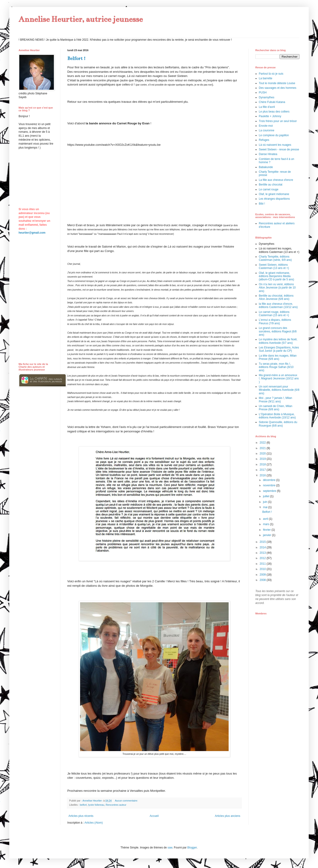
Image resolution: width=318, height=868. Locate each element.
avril (266, 519)
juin (266, 502)
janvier (268, 535)
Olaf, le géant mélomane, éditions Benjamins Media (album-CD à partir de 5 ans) (276, 276)
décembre (270, 480)
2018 (263, 464)
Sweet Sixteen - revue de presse (279, 149)
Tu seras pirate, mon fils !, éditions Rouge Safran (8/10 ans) (276, 367)
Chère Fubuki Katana (272, 102)
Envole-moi (266, 126)
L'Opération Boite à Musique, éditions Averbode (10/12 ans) (277, 416)
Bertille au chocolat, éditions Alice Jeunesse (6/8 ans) (276, 297)
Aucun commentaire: (127, 801)
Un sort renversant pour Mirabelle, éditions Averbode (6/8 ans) (279, 390)
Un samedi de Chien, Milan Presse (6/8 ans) (276, 408)
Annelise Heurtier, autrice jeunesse (81, 19)
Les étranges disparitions (274, 199)
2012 (263, 558)
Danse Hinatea (268, 154)
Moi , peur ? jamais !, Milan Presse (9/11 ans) (275, 400)
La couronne (267, 130)
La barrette (266, 78)
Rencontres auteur (116, 805)
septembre (270, 491)
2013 (263, 553)
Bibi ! (262, 204)
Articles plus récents (81, 816)
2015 (263, 542)
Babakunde (266, 167)
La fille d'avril (267, 107)
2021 (263, 448)
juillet (267, 496)
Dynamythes (267, 97)
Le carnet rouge (269, 189)
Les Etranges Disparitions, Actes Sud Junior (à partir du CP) (279, 349)
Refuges (264, 140)
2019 (263, 459)
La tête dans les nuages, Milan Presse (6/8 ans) (278, 357)
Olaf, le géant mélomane (274, 194)
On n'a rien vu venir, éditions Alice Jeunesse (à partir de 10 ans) (277, 288)
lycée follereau (96, 805)
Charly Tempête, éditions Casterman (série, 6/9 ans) (275, 258)
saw (170, 848)
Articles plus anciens (228, 816)
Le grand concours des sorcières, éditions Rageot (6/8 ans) (278, 331)
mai (266, 507)
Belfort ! (76, 58)
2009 (263, 575)
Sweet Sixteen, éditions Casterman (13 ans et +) (274, 266)
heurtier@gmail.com (32, 233)
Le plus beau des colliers (274, 112)
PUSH (263, 93)
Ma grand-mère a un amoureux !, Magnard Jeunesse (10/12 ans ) (279, 379)
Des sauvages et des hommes (277, 88)
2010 (263, 569)
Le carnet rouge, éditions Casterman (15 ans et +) (274, 314)
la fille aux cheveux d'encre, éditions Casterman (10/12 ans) (278, 305)
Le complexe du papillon (274, 135)
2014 (263, 547)
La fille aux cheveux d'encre (276, 180)
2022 (263, 443)
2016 (263, 475)
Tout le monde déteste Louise (277, 83)
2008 (263, 580)
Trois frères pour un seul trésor (278, 121)
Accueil (154, 816)
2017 (263, 470)
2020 (263, 454)
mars (266, 524)
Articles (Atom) (94, 823)
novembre (270, 485)
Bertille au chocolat (271, 185)
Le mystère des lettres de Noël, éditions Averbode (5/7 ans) (278, 341)
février (267, 530)
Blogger (192, 848)
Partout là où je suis (271, 74)
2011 (263, 564)
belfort (83, 805)
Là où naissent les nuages (275, 145)
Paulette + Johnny (270, 116)
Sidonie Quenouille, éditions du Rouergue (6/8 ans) (278, 424)
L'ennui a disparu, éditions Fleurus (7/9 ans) (275, 321)
